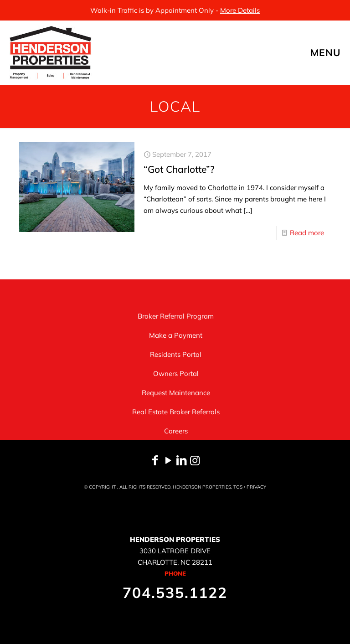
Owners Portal (176, 374)
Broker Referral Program (176, 316)
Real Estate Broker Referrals (176, 412)
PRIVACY (256, 487)
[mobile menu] (335, 52)
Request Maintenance (176, 393)
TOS (238, 487)
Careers (176, 431)
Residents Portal (176, 354)
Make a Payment (176, 335)
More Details (240, 10)
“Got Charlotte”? (179, 169)
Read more (307, 233)
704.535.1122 (175, 592)
